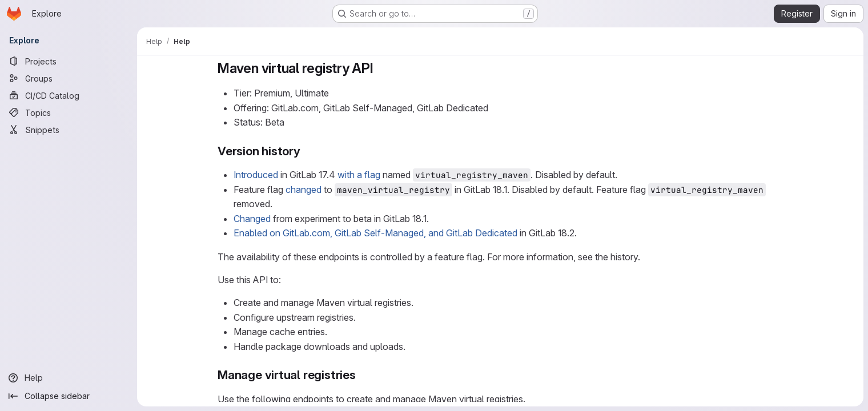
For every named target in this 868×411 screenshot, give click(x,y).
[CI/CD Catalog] (69, 95)
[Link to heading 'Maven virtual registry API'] (381, 68)
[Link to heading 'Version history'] (307, 151)
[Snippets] (69, 130)
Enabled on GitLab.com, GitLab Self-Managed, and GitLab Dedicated (375, 233)
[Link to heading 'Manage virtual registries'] (362, 375)
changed (304, 190)
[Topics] (69, 112)
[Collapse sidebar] (69, 396)
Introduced (256, 175)
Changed (252, 219)
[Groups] (69, 78)
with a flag (359, 175)
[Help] (69, 378)
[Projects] (69, 61)
